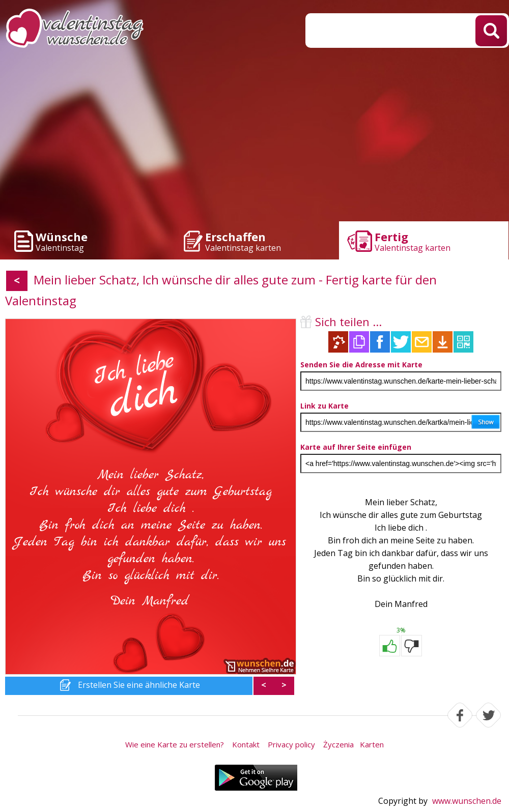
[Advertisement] (254, 137)
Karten (372, 744)
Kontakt (246, 744)
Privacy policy (291, 744)
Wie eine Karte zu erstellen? (175, 744)
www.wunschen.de (467, 801)
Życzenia (338, 744)
